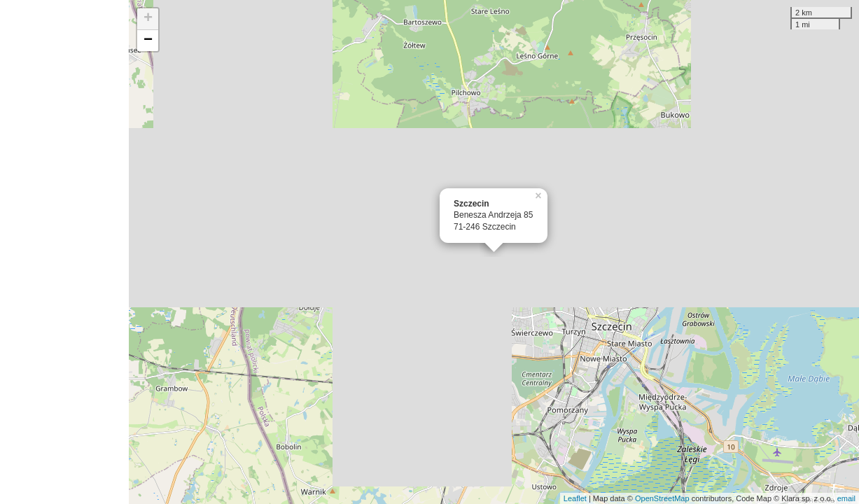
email (846, 498)
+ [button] (148, 19)
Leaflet (575, 498)
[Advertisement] (64, 252)
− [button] (148, 41)
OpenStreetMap (662, 498)
